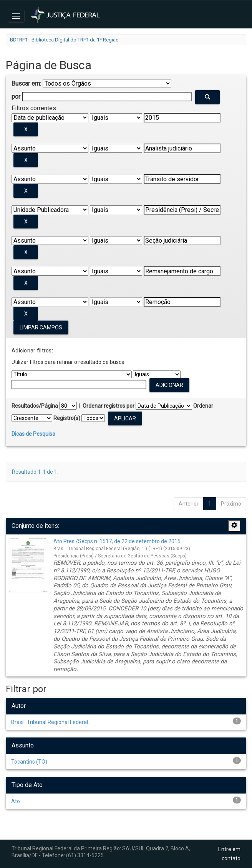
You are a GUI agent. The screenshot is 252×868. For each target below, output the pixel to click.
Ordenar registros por (109, 406)
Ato (16, 801)
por (16, 97)
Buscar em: (26, 83)
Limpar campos (41, 327)
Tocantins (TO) (29, 762)
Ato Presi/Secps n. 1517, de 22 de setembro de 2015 (117, 541)
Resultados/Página (35, 406)
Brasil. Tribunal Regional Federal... (51, 722)
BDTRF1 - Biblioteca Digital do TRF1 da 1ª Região (64, 40)
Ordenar (203, 406)
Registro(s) (67, 418)
